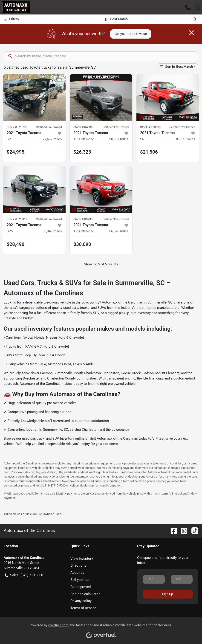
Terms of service (83, 608)
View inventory (82, 559)
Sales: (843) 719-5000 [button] (24, 575)
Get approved (81, 587)
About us (77, 573)
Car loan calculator (85, 594)
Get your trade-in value (131, 34)
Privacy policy (81, 601)
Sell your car (80, 580)
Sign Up (168, 594)
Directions (78, 565)
